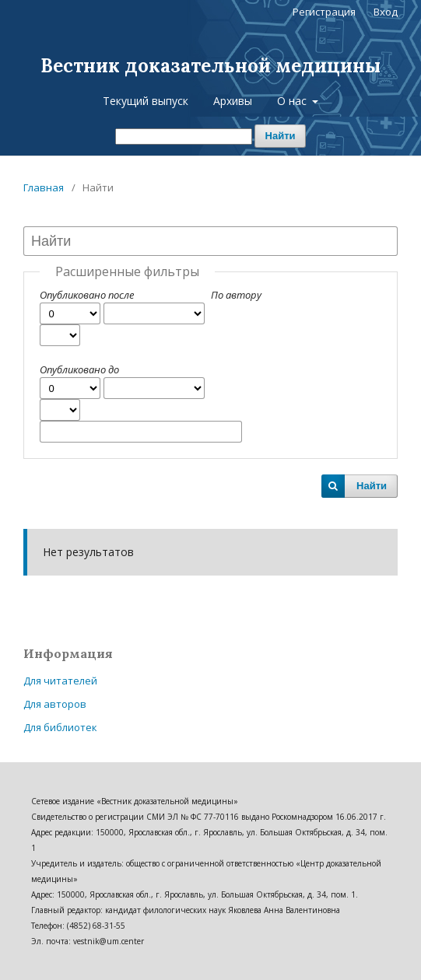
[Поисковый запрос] (184, 136)
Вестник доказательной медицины (210, 66)
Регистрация (324, 12)
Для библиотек (60, 727)
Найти (281, 136)
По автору (236, 295)
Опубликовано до (79, 369)
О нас (293, 101)
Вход (386, 12)
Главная (44, 187)
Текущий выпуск (146, 101)
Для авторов (55, 704)
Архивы (233, 101)
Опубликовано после (87, 295)
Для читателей (60, 681)
